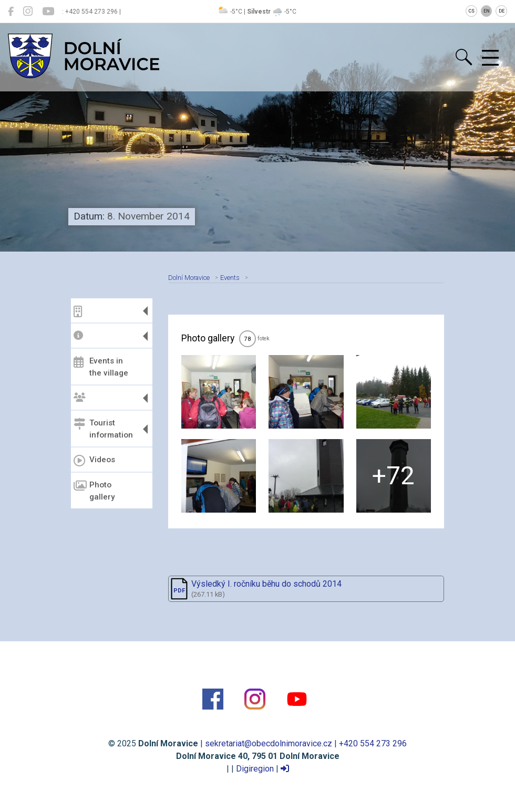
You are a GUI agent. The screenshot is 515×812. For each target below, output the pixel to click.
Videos (94, 461)
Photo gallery (94, 491)
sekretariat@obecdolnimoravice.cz (269, 743)
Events (230, 278)
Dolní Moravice (189, 278)
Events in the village (101, 367)
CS (471, 11)
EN (487, 11)
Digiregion (255, 769)
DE (502, 11)
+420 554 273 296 (373, 743)
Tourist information (103, 429)
